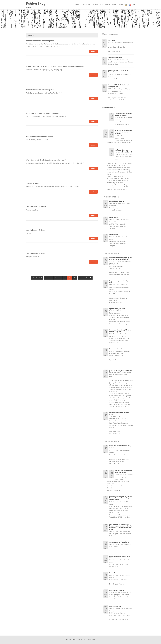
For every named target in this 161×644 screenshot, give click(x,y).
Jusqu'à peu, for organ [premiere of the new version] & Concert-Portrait (124, 150)
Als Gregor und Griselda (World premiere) (43, 113)
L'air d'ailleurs (114, 573)
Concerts (76, 5)
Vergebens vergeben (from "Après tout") (120, 282)
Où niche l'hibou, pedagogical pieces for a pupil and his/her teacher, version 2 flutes (121, 498)
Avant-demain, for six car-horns (119, 542)
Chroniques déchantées (117, 349)
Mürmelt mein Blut (115, 606)
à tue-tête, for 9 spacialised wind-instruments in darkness (124, 132)
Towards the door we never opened (40, 41)
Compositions (85, 5)
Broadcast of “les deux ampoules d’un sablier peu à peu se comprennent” (55, 66)
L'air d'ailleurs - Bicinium (117, 590)
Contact (121, 5)
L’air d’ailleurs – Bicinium (36, 207)
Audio (114, 5)
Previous (37, 278)
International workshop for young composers (123, 471)
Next (88, 278)
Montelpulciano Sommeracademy (40, 136)
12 (80, 278)
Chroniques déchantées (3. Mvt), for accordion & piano (120, 331)
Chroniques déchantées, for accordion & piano (124, 114)
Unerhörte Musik (33, 183)
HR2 (111, 376)
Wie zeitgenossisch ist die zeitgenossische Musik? (46, 160)
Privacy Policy (77, 639)
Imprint (69, 639)
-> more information (115, 549)
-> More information (115, 210)
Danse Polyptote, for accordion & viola (120, 557)
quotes (93, 52)
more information (115, 463)
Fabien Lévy (36, 4)
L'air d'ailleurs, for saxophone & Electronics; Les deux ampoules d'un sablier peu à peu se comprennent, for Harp (121, 527)
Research (95, 5)
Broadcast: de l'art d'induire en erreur (119, 413)
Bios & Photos (105, 5)
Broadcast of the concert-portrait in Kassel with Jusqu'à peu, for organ (120, 371)
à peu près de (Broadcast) (117, 309)
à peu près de (114, 217)
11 (75, 278)
